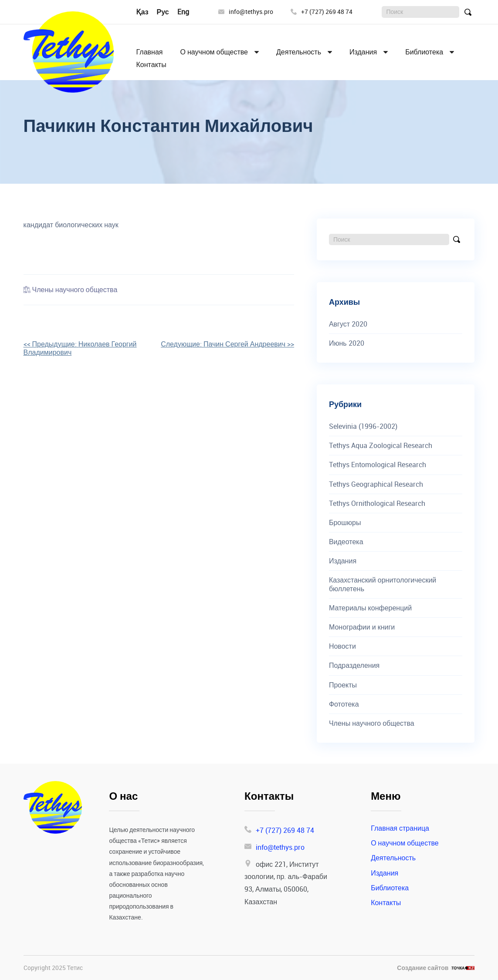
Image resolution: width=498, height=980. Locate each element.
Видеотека (346, 542)
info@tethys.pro (246, 12)
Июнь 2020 (347, 343)
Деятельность (299, 52)
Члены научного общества (75, 290)
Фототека (344, 704)
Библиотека (424, 52)
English (189, 12)
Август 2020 (348, 324)
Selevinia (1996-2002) (363, 426)
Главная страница (400, 828)
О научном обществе (214, 52)
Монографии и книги (362, 627)
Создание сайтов (423, 968)
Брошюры (345, 523)
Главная (150, 52)
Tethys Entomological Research (378, 465)
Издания (363, 52)
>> (227, 344)
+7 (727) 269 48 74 (322, 12)
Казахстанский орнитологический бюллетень (383, 584)
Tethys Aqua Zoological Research (381, 446)
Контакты (151, 65)
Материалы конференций (370, 608)
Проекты (343, 685)
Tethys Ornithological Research (377, 503)
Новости (342, 646)
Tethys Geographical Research (376, 484)
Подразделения (354, 665)
